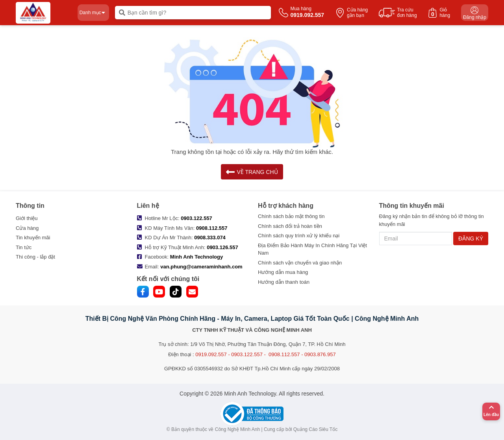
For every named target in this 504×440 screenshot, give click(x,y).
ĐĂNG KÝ (471, 238)
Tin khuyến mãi (33, 238)
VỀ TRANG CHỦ (252, 172)
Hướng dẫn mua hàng (283, 272)
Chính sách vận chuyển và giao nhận (300, 263)
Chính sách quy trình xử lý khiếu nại (299, 236)
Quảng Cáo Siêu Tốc (316, 429)
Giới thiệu (27, 218)
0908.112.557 (212, 228)
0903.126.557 (222, 247)
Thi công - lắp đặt (35, 257)
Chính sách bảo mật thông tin (291, 216)
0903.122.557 (196, 218)
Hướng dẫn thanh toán (284, 282)
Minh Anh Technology (196, 257)
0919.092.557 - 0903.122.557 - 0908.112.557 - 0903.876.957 (265, 354)
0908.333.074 (210, 238)
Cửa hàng (27, 228)
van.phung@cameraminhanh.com (201, 267)
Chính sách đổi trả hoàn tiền (290, 226)
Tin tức (24, 247)
